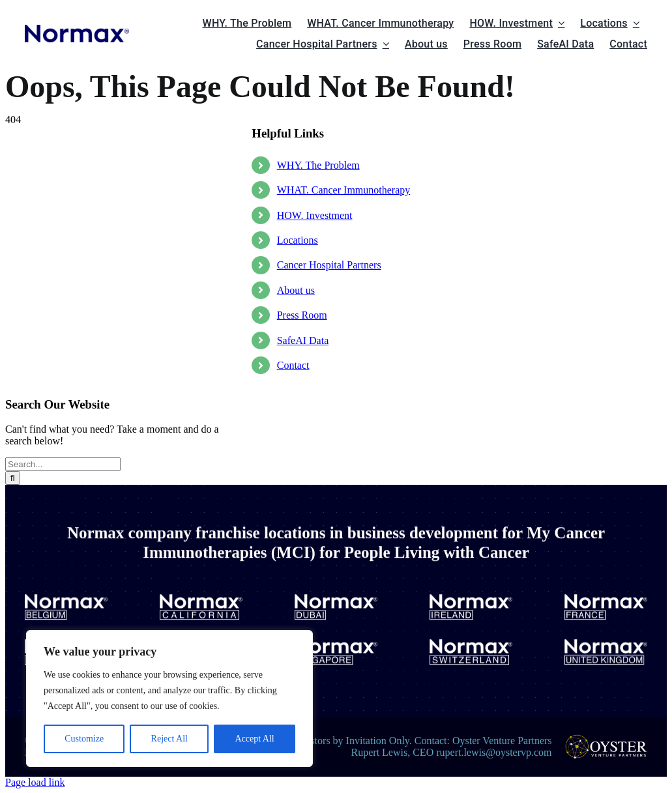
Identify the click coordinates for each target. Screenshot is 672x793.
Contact (293, 365)
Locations (298, 240)
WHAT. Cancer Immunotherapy (344, 190)
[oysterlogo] (606, 739)
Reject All (169, 739)
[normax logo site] (77, 30)
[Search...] (63, 464)
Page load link (35, 782)
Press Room (302, 315)
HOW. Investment (315, 215)
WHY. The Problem (318, 165)
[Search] (13, 478)
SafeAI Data (303, 340)
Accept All (254, 739)
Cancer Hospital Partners (329, 265)
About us (296, 290)
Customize (84, 739)
